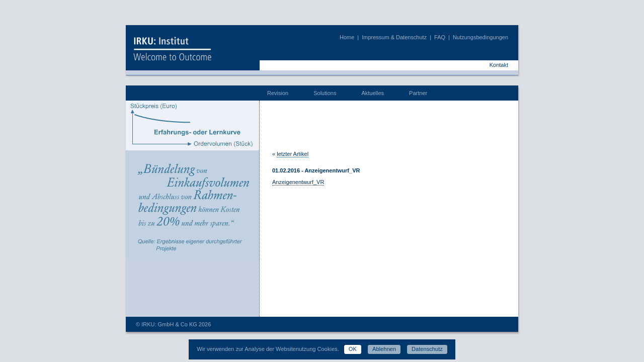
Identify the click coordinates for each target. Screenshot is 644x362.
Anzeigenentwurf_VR (298, 182)
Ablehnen (384, 349)
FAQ (440, 37)
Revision (278, 93)
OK (353, 349)
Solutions (325, 93)
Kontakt (499, 65)
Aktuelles (373, 93)
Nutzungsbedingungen (480, 37)
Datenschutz (427, 349)
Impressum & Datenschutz (394, 37)
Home (347, 37)
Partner (418, 93)
